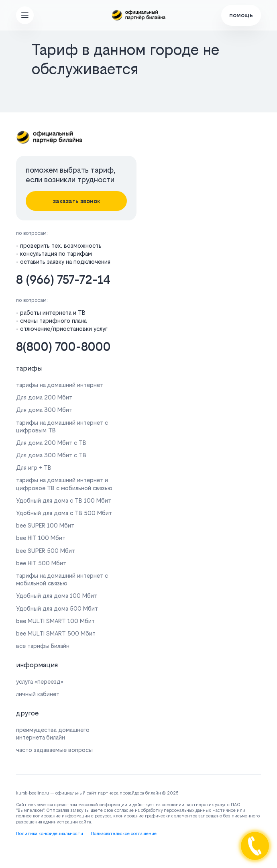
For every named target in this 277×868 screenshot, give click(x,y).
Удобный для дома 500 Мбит (57, 608)
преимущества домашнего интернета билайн (53, 734)
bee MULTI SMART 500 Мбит (56, 633)
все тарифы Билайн (43, 646)
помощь (241, 15)
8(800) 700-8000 (63, 347)
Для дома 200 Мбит (44, 397)
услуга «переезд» (40, 682)
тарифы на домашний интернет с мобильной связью (62, 579)
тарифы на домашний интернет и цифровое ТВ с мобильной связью (64, 484)
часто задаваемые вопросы (54, 750)
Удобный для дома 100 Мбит (57, 596)
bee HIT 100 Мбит (41, 538)
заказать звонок (76, 201)
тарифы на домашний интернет (60, 385)
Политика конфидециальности (50, 834)
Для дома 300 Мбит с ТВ (51, 455)
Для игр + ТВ (34, 468)
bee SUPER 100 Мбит (45, 525)
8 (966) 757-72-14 (63, 280)
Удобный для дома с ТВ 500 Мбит (64, 513)
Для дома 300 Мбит (44, 410)
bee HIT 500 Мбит (41, 563)
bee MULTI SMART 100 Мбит (55, 621)
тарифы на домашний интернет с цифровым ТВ (62, 426)
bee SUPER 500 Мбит (46, 551)
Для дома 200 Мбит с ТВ (51, 443)
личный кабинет (38, 694)
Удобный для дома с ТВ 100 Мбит (64, 500)
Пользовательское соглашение (124, 834)
